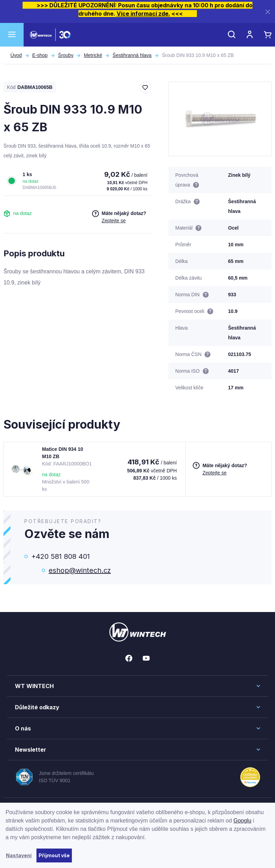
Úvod (16, 55)
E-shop (40, 55)
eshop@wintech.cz (80, 570)
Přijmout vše (54, 855)
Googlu (242, 821)
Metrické (93, 55)
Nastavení (19, 855)
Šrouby (66, 55)
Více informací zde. (143, 14)
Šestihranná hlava (132, 55)
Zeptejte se (114, 221)
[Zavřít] (268, 12)
